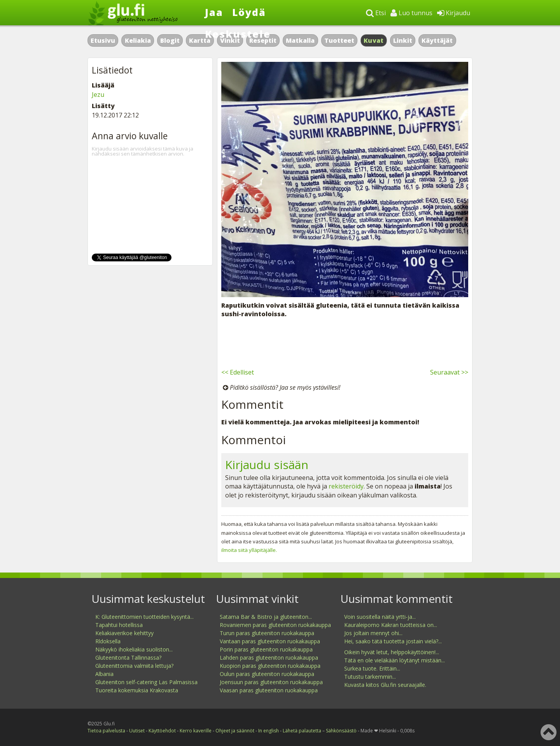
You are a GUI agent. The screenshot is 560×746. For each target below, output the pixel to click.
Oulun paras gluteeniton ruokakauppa (267, 674)
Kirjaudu (454, 13)
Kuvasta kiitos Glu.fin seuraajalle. (385, 685)
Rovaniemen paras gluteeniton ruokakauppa (275, 625)
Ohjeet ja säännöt (235, 731)
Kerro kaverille (196, 731)
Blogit (170, 40)
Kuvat (374, 40)
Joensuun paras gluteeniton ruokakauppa (271, 682)
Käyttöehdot (162, 731)
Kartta (200, 40)
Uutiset (137, 731)
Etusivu (103, 40)
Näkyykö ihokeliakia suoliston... (134, 649)
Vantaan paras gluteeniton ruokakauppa (270, 641)
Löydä (249, 12)
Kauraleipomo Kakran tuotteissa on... (391, 625)
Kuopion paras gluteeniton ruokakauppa (270, 666)
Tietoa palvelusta (106, 731)
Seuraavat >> (449, 372)
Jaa (214, 12)
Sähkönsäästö (341, 731)
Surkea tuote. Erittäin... (372, 668)
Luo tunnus (411, 13)
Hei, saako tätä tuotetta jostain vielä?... (393, 641)
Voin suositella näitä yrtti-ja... (380, 617)
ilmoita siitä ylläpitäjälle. (249, 550)
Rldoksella (108, 641)
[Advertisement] (345, 342)
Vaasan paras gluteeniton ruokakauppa (269, 690)
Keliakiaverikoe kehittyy (124, 633)
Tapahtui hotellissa (119, 625)
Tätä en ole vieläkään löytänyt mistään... (395, 660)
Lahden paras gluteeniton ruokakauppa (269, 658)
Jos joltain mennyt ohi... (373, 633)
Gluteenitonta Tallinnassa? (128, 658)
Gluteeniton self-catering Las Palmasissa (146, 682)
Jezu (98, 95)
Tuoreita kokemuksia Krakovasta (137, 690)
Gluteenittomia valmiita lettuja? (134, 666)
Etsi (376, 13)
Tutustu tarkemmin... (370, 677)
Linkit (403, 40)
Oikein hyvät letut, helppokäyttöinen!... (392, 652)
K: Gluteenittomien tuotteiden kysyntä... (144, 617)
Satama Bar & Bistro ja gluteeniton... (266, 617)
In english (269, 731)
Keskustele (238, 34)
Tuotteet (339, 40)
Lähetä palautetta (302, 731)
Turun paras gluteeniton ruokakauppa (267, 633)
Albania (104, 674)
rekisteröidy (346, 486)
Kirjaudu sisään (267, 465)
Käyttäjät (437, 40)
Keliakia (138, 40)
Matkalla (300, 40)
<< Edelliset (238, 372)
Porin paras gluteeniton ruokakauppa (266, 649)
